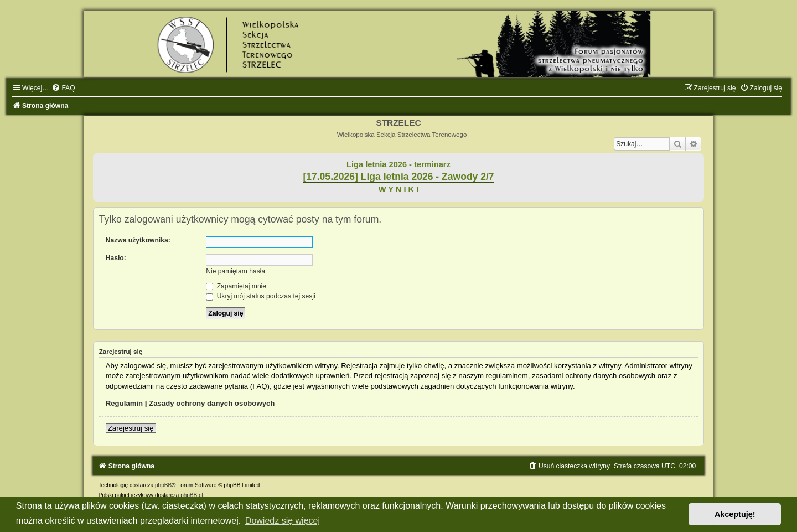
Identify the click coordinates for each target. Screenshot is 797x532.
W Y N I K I (399, 189)
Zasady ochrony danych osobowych (212, 403)
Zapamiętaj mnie (236, 286)
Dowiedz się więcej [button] (283, 521)
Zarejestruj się (131, 428)
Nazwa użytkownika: (138, 240)
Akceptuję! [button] (735, 514)
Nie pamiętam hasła (236, 271)
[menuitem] (63, 88)
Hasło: (116, 258)
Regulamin (124, 403)
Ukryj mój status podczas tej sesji (260, 296)
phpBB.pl (192, 495)
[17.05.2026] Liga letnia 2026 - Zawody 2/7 (398, 177)
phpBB (163, 485)
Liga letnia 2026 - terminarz (398, 164)
